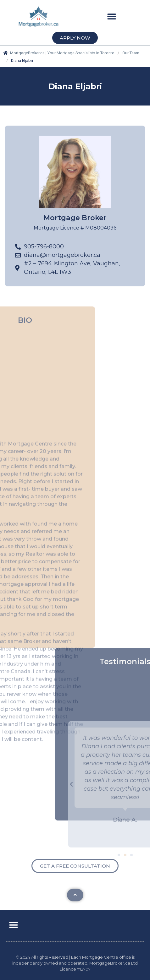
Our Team (131, 53)
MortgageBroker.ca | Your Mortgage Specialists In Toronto (59, 53)
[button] (112, 16)
